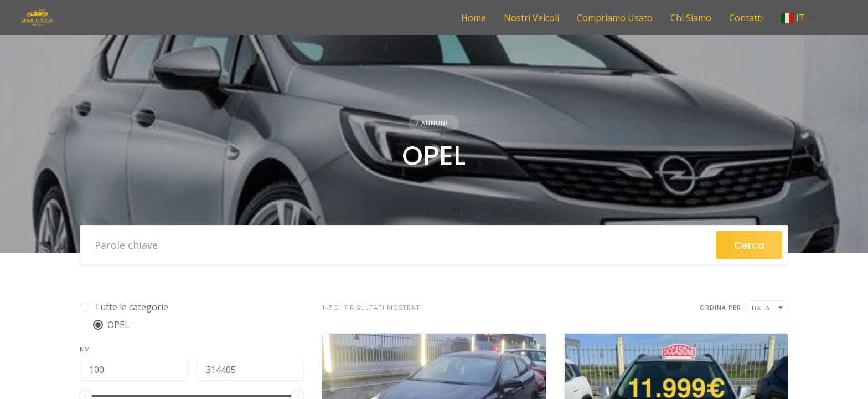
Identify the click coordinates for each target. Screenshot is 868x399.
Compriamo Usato (615, 18)
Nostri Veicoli (531, 18)
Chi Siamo (691, 18)
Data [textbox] (761, 308)
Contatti (746, 18)
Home (474, 18)
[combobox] (767, 308)
